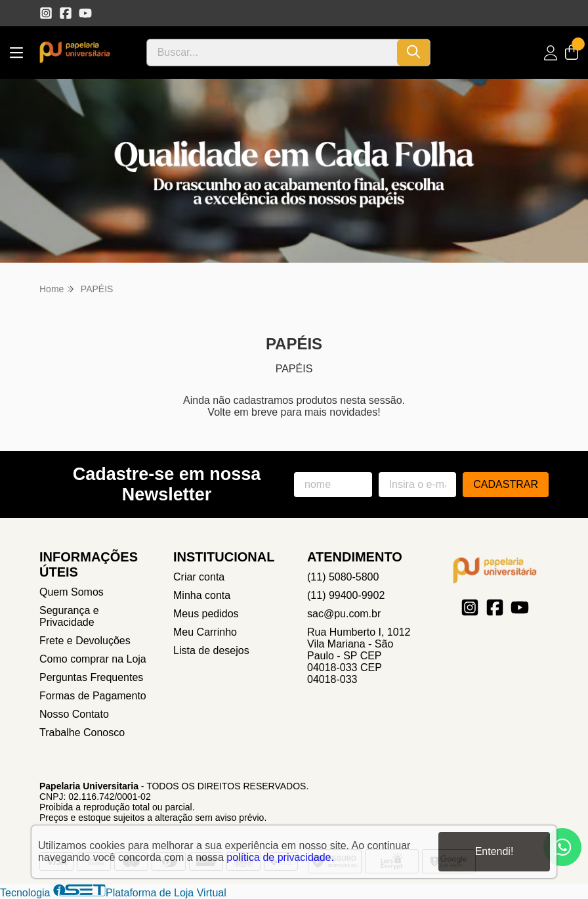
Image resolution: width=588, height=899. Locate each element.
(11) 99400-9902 (346, 595)
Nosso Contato (74, 714)
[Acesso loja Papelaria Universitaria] (551, 53)
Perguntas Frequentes (91, 677)
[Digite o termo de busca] (272, 53)
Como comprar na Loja (93, 659)
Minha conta (202, 595)
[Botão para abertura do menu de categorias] (16, 53)
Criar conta (199, 577)
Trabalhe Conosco (82, 733)
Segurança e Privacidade (69, 616)
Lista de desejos (211, 650)
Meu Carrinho (205, 632)
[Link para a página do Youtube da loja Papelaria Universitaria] (85, 13)
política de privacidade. (280, 857)
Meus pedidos (206, 614)
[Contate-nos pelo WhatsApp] (562, 847)
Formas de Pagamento (93, 696)
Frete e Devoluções (85, 641)
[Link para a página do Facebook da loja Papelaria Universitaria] (66, 13)
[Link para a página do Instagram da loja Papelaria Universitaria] (46, 13)
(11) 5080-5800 (343, 577)
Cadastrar (506, 484)
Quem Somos (72, 592)
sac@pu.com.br (344, 614)
